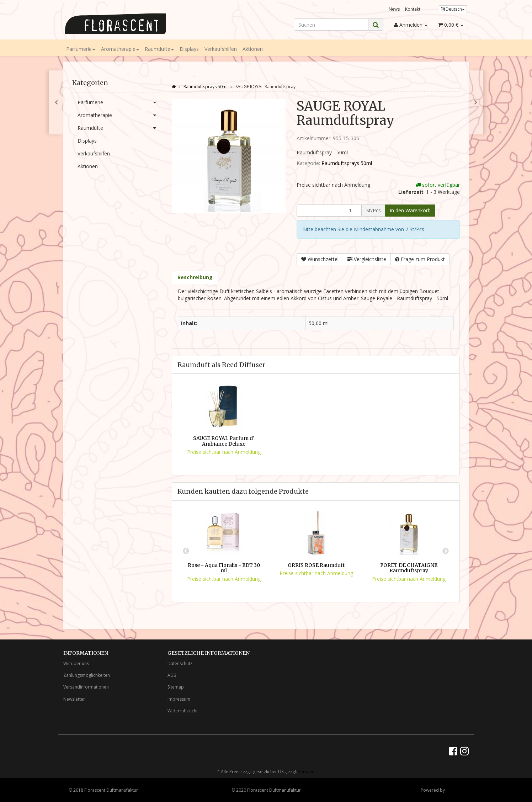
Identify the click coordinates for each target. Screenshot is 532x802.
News (394, 9)
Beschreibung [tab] (195, 277)
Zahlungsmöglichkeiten (87, 675)
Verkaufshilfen (221, 49)
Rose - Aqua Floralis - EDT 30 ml (224, 568)
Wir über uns (76, 663)
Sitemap (176, 687)
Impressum (179, 699)
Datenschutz (180, 663)
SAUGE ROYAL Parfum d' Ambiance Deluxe (224, 441)
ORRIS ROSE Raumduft (316, 565)
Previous (186, 551)
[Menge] (329, 211)
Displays (189, 49)
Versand (306, 772)
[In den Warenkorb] (410, 211)
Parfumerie (81, 49)
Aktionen (253, 49)
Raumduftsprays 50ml (347, 163)
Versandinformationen (86, 687)
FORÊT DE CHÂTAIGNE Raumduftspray (409, 568)
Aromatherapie (120, 49)
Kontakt (413, 9)
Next (446, 551)
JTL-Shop (455, 790)
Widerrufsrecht (183, 711)
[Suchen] (331, 25)
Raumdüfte (159, 49)
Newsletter (74, 699)
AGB (172, 675)
